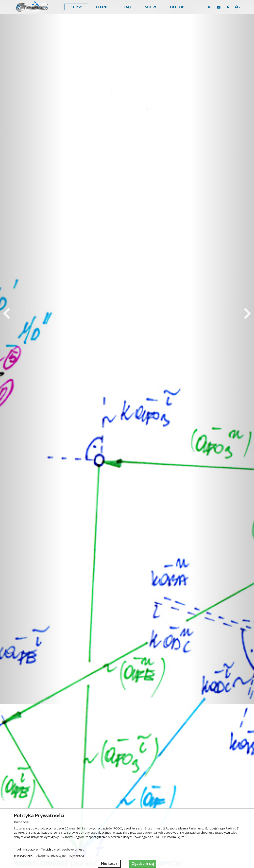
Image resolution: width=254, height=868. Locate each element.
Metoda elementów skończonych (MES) (156, 606)
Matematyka (214, 604)
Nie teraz (109, 863)
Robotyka (98, 604)
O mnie (103, 7)
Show (151, 7)
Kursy (76, 7)
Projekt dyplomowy (40, 604)
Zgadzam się (143, 863)
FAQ (127, 7)
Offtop (177, 7)
